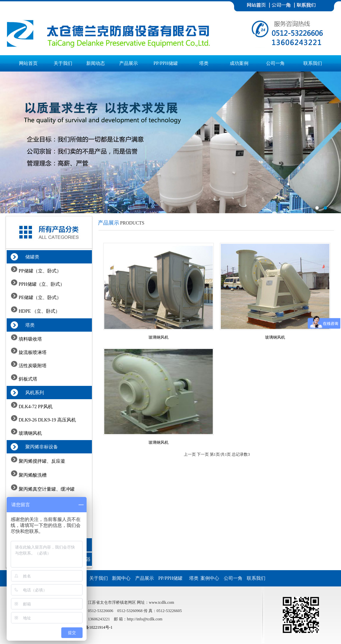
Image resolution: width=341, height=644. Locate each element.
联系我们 (313, 63)
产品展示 (129, 63)
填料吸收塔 (30, 339)
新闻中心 (123, 578)
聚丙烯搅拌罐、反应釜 (42, 461)
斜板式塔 (28, 379)
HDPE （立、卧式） (39, 311)
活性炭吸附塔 (32, 366)
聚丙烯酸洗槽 (32, 475)
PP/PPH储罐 (166, 63)
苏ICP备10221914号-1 (94, 627)
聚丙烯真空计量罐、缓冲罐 (46, 489)
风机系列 (31, 393)
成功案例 (239, 63)
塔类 (204, 63)
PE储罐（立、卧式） (40, 298)
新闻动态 (96, 63)
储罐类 (29, 257)
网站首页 (28, 63)
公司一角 (275, 63)
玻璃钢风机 (30, 433)
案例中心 (212, 578)
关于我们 (63, 63)
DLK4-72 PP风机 (35, 407)
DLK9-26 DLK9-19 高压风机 (47, 420)
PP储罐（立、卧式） (39, 271)
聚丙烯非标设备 (38, 447)
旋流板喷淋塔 (32, 352)
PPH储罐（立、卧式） (41, 284)
